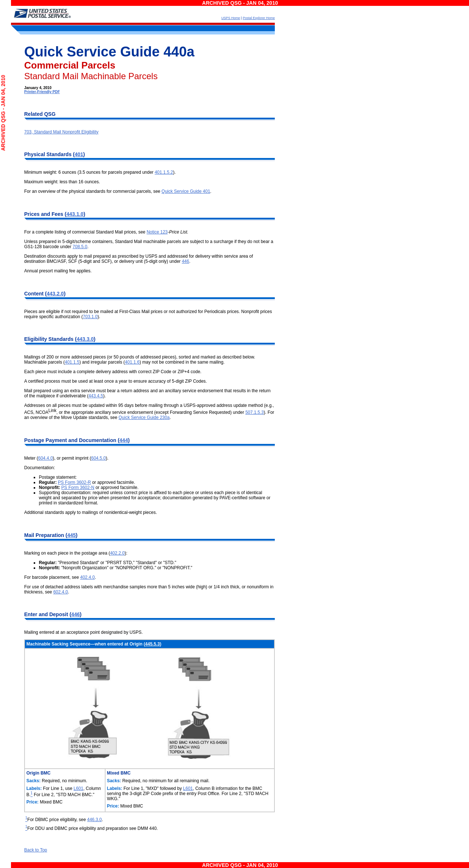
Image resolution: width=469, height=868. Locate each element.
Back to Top (36, 850)
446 (185, 261)
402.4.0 (88, 577)
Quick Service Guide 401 (186, 191)
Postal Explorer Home (259, 18)
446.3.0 (95, 820)
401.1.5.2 (164, 172)
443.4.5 (96, 396)
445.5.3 (152, 644)
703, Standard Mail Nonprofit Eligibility (61, 132)
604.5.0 (99, 458)
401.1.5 (72, 362)
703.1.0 (90, 317)
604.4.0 (45, 458)
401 (79, 154)
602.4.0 (60, 592)
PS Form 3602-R (74, 482)
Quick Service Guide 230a (144, 418)
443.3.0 (85, 339)
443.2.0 (55, 294)
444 (124, 440)
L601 (79, 788)
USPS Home (231, 18)
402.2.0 (117, 553)
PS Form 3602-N (78, 488)
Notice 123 (157, 232)
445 (71, 535)
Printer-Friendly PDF (42, 92)
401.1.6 (132, 362)
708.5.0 (80, 247)
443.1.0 (75, 214)
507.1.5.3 (255, 412)
